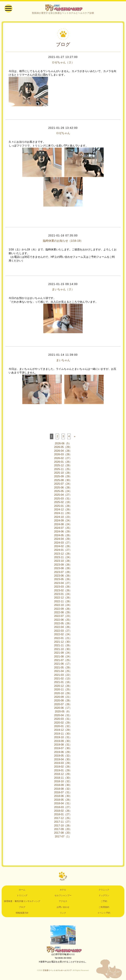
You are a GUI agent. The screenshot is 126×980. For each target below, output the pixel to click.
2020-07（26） (63, 705)
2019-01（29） (63, 772)
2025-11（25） (63, 470)
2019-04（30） (63, 761)
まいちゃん (63, 361)
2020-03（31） (63, 720)
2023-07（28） (63, 573)
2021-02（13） (63, 680)
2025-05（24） (63, 492)
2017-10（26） (63, 827)
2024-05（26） (63, 536)
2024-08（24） (63, 525)
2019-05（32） (63, 757)
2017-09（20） (63, 830)
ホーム (22, 891)
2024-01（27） (63, 551)
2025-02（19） (63, 503)
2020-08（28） (63, 702)
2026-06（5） (63, 445)
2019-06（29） (63, 753)
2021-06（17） (63, 665)
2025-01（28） (63, 507)
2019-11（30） (63, 735)
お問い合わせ (63, 908)
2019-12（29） (63, 731)
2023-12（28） (63, 555)
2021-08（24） (63, 658)
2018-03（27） (63, 808)
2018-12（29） (63, 775)
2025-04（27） (63, 496)
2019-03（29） (63, 764)
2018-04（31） (63, 805)
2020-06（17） (63, 709)
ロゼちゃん (63, 135)
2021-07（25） (63, 661)
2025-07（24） (63, 485)
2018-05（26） (63, 801)
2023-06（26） (63, 577)
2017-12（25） (63, 819)
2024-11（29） (63, 514)
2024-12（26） (63, 511)
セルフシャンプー (63, 897)
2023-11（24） (63, 558)
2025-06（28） (63, 489)
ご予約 (104, 902)
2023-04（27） (63, 584)
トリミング (22, 897)
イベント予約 (104, 914)
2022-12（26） (63, 599)
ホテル (63, 891)
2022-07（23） (63, 617)
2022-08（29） (63, 614)
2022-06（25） (63, 621)
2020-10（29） (63, 694)
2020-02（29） (63, 724)
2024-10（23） (63, 518)
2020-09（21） (63, 698)
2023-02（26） (63, 592)
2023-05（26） (63, 581)
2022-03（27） (63, 632)
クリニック (104, 891)
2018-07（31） (63, 794)
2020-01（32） (63, 727)
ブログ (22, 908)
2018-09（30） (63, 786)
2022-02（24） (63, 636)
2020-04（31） (63, 716)
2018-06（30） (63, 797)
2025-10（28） (63, 474)
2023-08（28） (63, 570)
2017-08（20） (63, 834)
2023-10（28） (63, 562)
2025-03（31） (63, 500)
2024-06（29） (63, 533)
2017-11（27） (63, 823)
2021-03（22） (63, 676)
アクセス (63, 902)
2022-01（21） (63, 639)
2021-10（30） (63, 650)
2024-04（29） (63, 540)
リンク (63, 914)
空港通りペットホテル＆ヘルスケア (63, 951)
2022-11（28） (63, 603)
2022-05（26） (63, 625)
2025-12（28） (63, 467)
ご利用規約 (104, 908)
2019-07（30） (63, 750)
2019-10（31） (63, 739)
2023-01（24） (63, 595)
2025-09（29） (63, 478)
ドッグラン (104, 897)
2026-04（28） (63, 452)
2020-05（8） (63, 713)
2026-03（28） (63, 456)
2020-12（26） (63, 687)
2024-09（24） (63, 522)
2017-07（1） (63, 838)
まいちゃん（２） (63, 291)
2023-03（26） (63, 588)
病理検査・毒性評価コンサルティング (22, 902)
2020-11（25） (63, 691)
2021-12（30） (63, 643)
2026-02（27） (63, 459)
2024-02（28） (63, 547)
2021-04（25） (63, 672)
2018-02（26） (63, 812)
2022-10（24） (63, 606)
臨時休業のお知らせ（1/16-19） (63, 242)
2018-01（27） (63, 816)
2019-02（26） (63, 768)
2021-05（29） (63, 669)
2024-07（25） (63, 529)
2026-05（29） (63, 448)
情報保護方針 (22, 914)
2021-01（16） (63, 683)
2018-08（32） (63, 790)
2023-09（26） (63, 566)
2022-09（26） (63, 610)
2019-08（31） (63, 746)
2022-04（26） (63, 628)
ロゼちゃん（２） (63, 64)
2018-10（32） (63, 783)
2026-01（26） (63, 463)
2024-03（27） (63, 544)
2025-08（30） (63, 481)
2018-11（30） (63, 779)
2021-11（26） (63, 647)
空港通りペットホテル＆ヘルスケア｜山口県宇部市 (63, 8)
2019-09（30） (63, 742)
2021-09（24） (63, 654)
